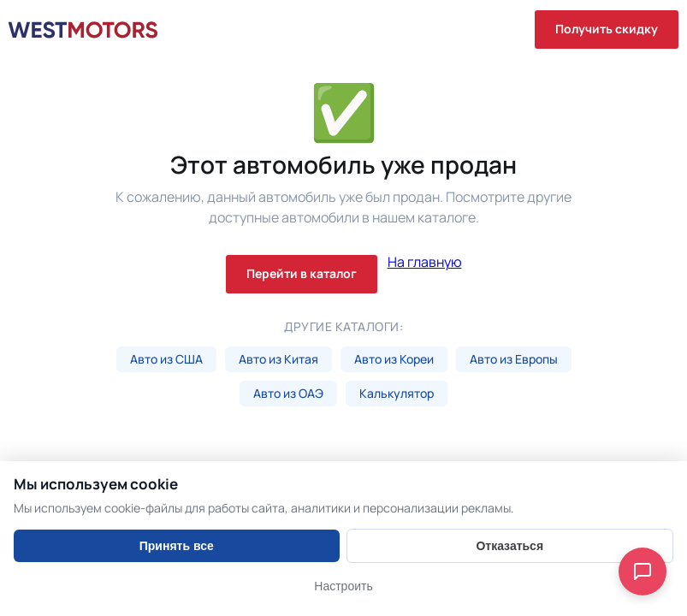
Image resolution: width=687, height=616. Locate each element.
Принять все (177, 546)
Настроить (343, 586)
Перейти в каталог (302, 273)
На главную (425, 263)
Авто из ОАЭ (288, 393)
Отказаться (509, 546)
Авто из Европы (514, 359)
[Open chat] (643, 572)
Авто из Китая (278, 359)
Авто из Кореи (394, 359)
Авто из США (166, 359)
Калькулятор (397, 393)
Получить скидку (607, 29)
